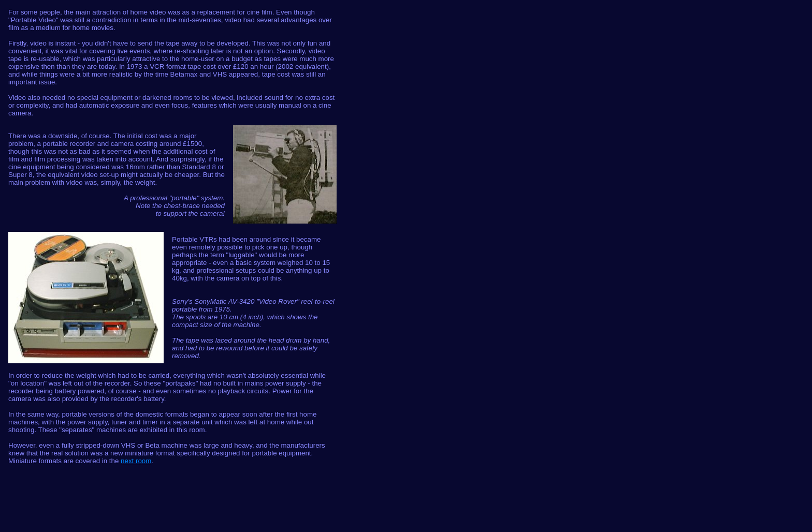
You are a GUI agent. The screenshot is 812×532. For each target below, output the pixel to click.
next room (136, 461)
